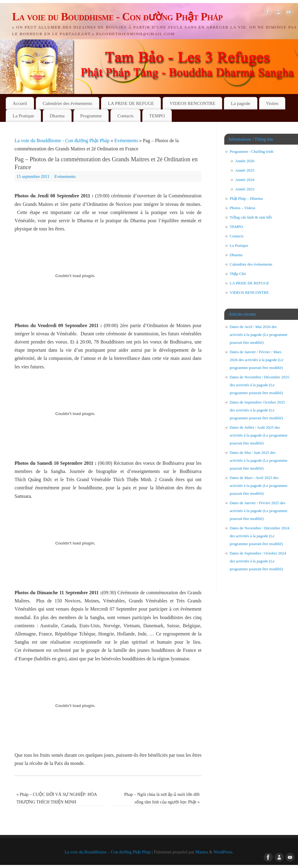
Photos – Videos (242, 208)
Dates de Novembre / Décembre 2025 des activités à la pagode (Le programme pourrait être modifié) (259, 385)
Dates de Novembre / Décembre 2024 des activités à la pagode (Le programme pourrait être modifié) (259, 536)
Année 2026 (245, 161)
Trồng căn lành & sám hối (251, 217)
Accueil (20, 103)
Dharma (57, 116)
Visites (272, 103)
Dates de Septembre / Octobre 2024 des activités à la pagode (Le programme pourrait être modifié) (258, 561)
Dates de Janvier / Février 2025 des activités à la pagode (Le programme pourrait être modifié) (259, 511)
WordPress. (223, 852)
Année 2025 (245, 170)
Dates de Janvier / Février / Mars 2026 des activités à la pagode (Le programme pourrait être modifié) (257, 360)
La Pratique (23, 116)
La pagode (241, 103)
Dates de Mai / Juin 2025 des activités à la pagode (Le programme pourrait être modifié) (259, 460)
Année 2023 (245, 189)
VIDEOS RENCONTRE (193, 103)
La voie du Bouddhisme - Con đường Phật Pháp (117, 17)
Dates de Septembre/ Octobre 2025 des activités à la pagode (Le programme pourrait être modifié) (257, 410)
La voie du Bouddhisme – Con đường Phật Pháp (108, 852)
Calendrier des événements (68, 103)
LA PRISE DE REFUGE (131, 103)
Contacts (125, 116)
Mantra (202, 852)
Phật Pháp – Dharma (246, 198)
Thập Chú (238, 274)
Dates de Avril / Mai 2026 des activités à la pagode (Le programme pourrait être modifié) (259, 335)
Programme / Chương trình (252, 151)
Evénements (126, 141)
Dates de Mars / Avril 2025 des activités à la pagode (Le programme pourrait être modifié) (259, 486)
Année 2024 (245, 180)
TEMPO (157, 116)
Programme (91, 116)
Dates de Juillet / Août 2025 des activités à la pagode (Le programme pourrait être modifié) (259, 435)
